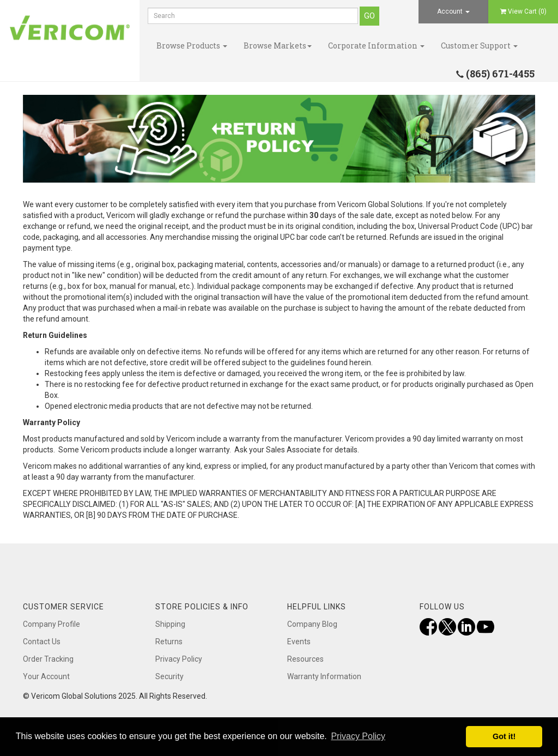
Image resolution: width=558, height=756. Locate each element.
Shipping (170, 624)
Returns (169, 642)
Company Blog (312, 624)
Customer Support (479, 46)
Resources (305, 659)
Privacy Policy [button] (358, 736)
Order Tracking (48, 659)
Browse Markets (278, 46)
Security (169, 676)
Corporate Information (376, 46)
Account (453, 11)
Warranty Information (324, 676)
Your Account (46, 676)
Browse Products (192, 46)
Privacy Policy (179, 659)
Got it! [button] (504, 736)
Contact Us (42, 642)
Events (299, 642)
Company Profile (51, 624)
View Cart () (523, 11)
